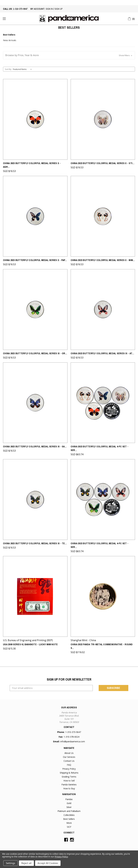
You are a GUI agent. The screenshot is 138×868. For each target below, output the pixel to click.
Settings (11, 863)
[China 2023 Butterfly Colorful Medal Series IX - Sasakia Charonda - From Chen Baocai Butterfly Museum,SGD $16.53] (35, 403)
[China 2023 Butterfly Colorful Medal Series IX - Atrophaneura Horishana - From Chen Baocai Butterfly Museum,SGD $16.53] (103, 310)
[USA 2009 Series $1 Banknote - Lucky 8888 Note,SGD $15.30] (35, 596)
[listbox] (23, 69)
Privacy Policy (69, 769)
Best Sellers (69, 819)
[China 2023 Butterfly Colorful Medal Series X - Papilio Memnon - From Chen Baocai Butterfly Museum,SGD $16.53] (35, 216)
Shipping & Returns (69, 773)
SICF (69, 827)
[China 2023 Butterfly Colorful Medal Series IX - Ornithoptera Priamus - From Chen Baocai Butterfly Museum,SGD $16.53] (35, 310)
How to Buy (69, 788)
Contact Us (69, 761)
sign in (49, 9)
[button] (69, 55)
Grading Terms (69, 777)
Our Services (69, 757)
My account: (38, 9)
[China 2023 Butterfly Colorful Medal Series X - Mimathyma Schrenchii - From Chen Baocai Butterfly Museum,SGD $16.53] (103, 216)
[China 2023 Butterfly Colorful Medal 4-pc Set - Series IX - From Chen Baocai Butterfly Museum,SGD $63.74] (103, 500)
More (69, 823)
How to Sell (69, 781)
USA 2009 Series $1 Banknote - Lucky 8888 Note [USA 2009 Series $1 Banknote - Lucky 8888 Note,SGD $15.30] (30, 644)
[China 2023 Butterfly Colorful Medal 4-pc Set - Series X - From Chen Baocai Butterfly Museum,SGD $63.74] (103, 403)
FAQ (69, 765)
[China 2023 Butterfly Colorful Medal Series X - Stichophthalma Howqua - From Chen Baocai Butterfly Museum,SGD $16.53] (103, 119)
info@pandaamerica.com (73, 741)
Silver (69, 807)
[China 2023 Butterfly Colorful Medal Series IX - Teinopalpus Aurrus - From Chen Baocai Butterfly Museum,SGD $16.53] (35, 500)
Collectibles (69, 815)
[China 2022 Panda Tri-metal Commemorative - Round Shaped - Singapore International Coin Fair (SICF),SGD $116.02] (103, 596)
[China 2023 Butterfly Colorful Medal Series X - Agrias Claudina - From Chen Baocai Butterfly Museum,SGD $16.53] (35, 119)
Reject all (26, 863)
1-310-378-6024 (71, 737)
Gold (69, 803)
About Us (69, 753)
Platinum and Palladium (69, 811)
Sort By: (8, 69)
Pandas (69, 799)
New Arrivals (10, 40)
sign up (59, 9)
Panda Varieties (69, 785)
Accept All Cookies (48, 863)
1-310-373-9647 (20, 9)
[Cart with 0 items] (131, 18)
